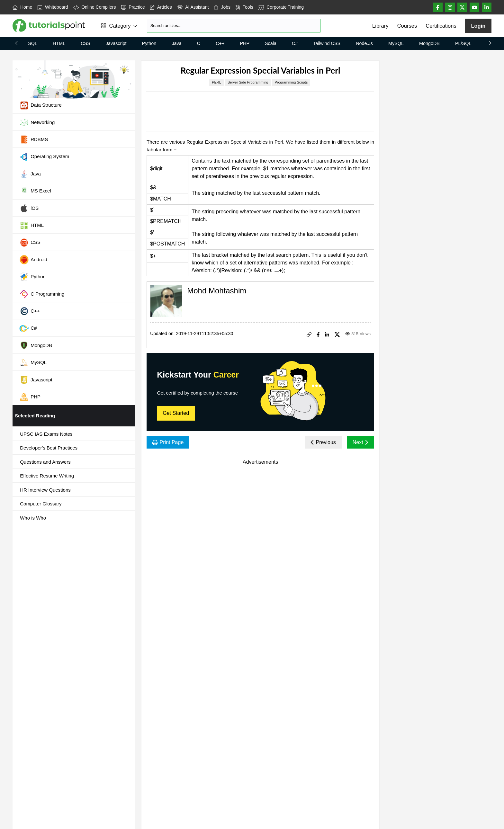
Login (478, 26)
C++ (220, 43)
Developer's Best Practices (49, 448)
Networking (37, 122)
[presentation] (271, 270)
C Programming (42, 294)
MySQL (396, 43)
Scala (271, 43)
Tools (244, 7)
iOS (29, 208)
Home (22, 7)
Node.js (364, 43)
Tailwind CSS (327, 43)
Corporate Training (281, 7)
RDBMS (34, 139)
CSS (85, 43)
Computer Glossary (41, 504)
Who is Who (33, 518)
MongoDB (429, 43)
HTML (59, 43)
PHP (245, 43)
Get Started (176, 413)
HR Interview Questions (45, 490)
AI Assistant (193, 7)
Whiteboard (53, 7)
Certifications (441, 26)
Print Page (168, 442)
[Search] (234, 26)
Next (360, 442)
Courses (407, 26)
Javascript (116, 43)
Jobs (222, 7)
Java (176, 43)
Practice (133, 7)
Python (149, 43)
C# (295, 43)
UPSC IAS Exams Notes (46, 434)
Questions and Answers (45, 462)
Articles (161, 7)
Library (380, 26)
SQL (33, 43)
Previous (323, 442)
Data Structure (40, 105)
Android (33, 260)
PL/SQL (463, 43)
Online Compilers (95, 7)
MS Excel (35, 191)
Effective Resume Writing (47, 476)
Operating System (44, 157)
